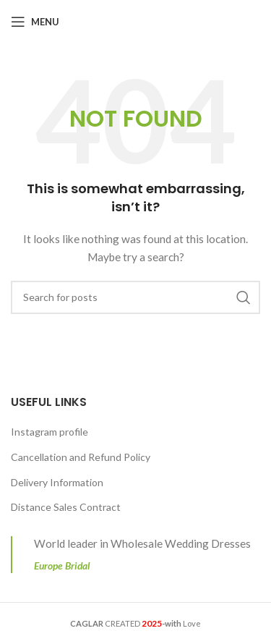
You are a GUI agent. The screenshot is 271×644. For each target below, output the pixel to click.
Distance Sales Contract (66, 507)
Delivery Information (57, 482)
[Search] (135, 297)
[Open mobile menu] (35, 22)
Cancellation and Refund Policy (81, 457)
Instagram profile (50, 432)
